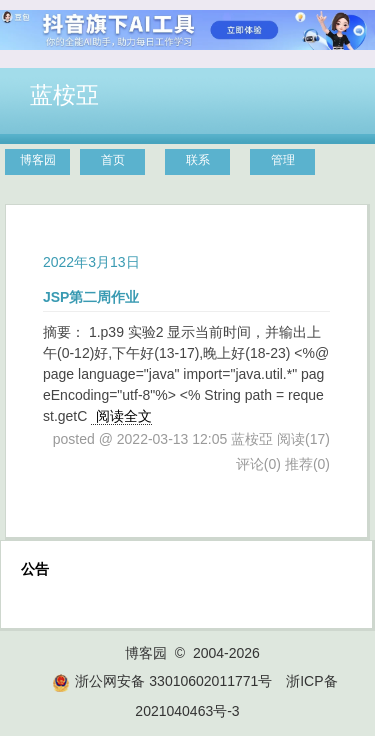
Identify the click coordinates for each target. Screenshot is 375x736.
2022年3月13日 (91, 262)
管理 (283, 160)
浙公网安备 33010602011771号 (162, 681)
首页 (113, 160)
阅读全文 (124, 416)
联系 (198, 160)
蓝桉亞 (64, 95)
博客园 (38, 160)
